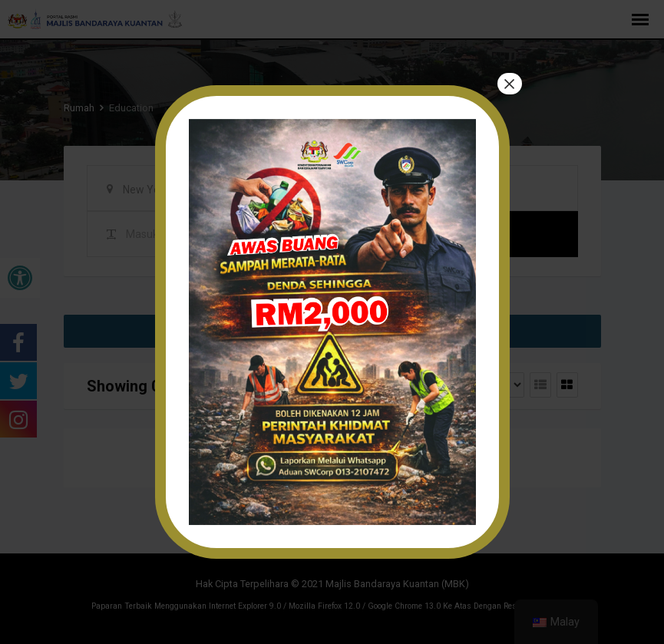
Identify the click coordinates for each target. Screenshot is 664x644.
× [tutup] (509, 84)
